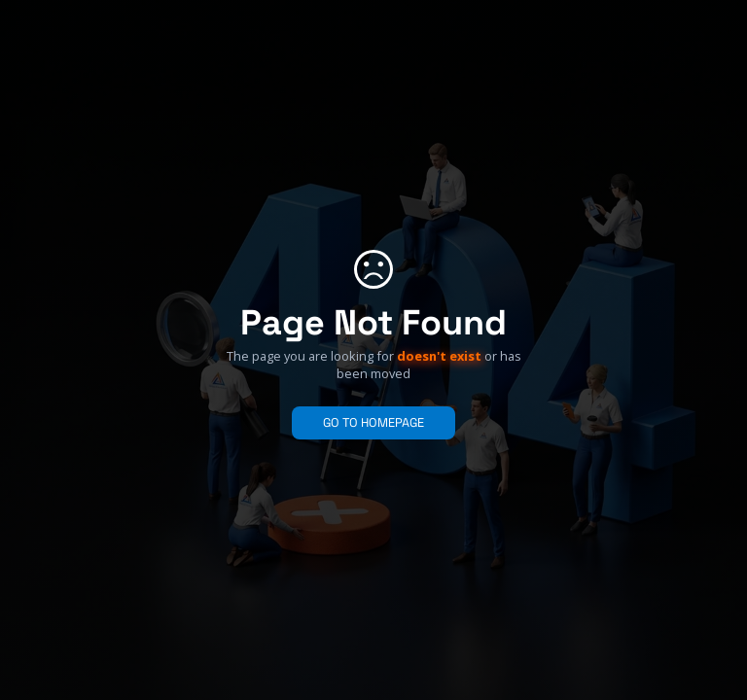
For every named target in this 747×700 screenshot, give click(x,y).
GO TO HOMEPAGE (373, 422)
